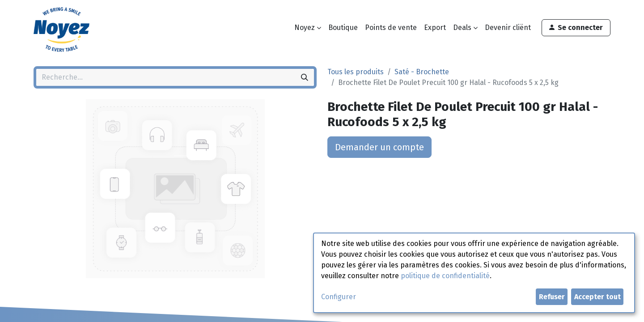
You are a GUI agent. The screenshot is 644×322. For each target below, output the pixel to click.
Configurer (339, 297)
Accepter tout (597, 297)
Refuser (552, 297)
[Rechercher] (305, 77)
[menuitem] (343, 28)
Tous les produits (356, 72)
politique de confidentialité (445, 276)
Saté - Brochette (422, 72)
